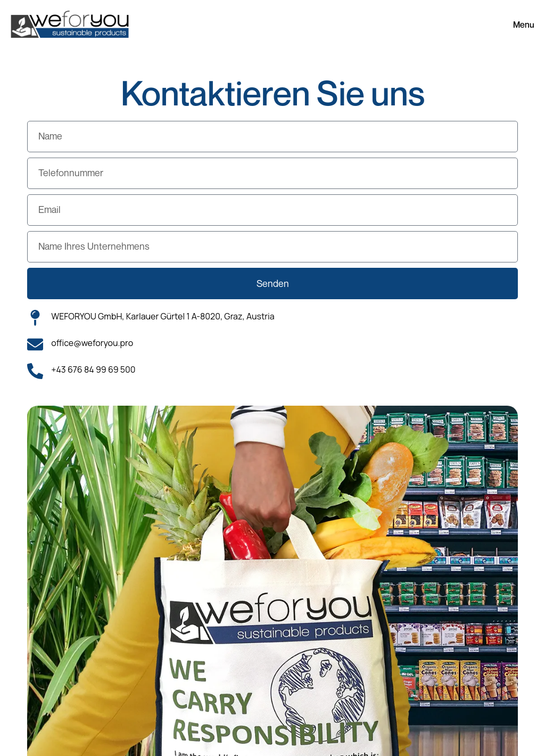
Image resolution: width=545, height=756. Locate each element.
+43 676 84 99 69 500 (93, 369)
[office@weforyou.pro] (35, 344)
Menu (524, 24)
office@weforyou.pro (92, 343)
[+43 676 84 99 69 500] (35, 371)
